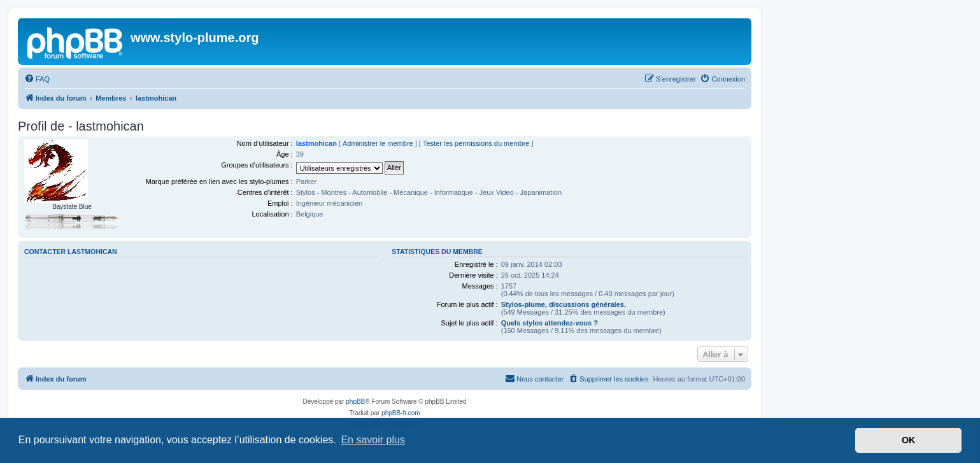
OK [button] (909, 440)
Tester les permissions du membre (476, 143)
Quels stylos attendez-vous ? (550, 323)
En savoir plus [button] (373, 440)
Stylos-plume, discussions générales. (564, 304)
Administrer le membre (378, 143)
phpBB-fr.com (401, 413)
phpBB (355, 402)
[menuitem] (37, 79)
